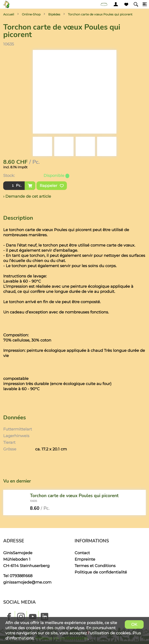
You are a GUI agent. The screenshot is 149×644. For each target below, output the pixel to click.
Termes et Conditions (95, 566)
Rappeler (52, 186)
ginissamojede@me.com (27, 582)
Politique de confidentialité (101, 572)
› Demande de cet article (27, 196)
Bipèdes (54, 14)
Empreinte (85, 559)
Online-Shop (31, 14)
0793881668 (21, 576)
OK (134, 624)
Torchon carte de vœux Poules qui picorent (100, 14)
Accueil (9, 14)
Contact (82, 553)
